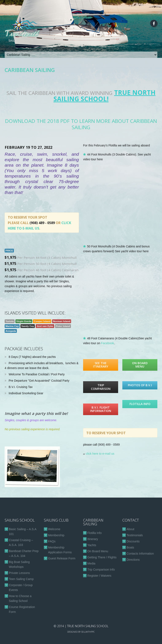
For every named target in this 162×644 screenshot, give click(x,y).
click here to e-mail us (100, 454)
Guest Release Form (62, 558)
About (130, 529)
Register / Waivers (99, 576)
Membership (56, 535)
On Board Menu (140, 365)
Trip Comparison (101, 387)
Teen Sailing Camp (21, 579)
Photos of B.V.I (140, 385)
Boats (130, 547)
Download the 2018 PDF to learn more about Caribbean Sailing (81, 124)
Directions (133, 560)
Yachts (92, 545)
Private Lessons (19, 573)
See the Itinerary (101, 365)
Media (91, 563)
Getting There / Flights (102, 557)
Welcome (54, 529)
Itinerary (93, 539)
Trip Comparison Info (101, 570)
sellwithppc (88, 632)
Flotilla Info (140, 404)
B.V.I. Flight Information (101, 409)
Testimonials (135, 535)
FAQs (52, 541)
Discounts (133, 541)
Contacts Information (140, 554)
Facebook (107, 343)
